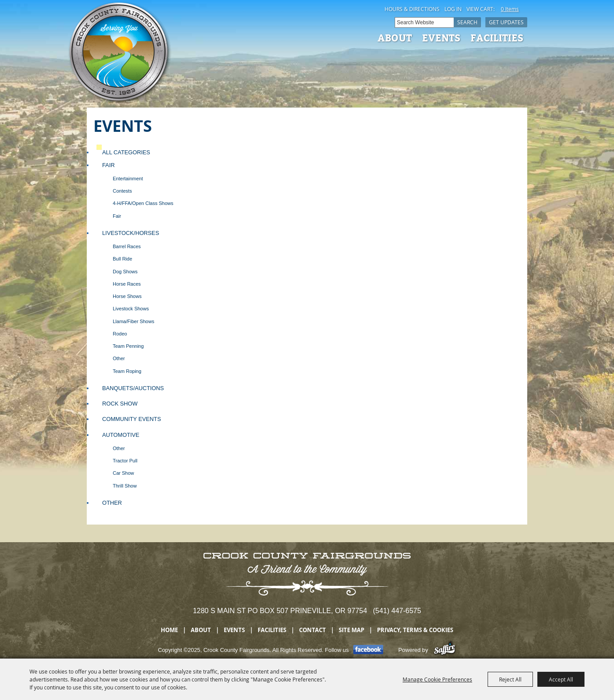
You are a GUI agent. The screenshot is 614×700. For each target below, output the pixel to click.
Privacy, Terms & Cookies (415, 630)
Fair (108, 165)
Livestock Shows (131, 309)
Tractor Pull (125, 461)
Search (467, 22)
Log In (453, 9)
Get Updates (506, 22)
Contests (122, 191)
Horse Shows (127, 296)
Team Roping (127, 371)
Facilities (497, 37)
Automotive (121, 435)
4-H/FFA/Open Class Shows (143, 203)
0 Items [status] (510, 9)
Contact (313, 630)
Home (169, 630)
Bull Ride (122, 259)
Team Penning (128, 346)
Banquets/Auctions (133, 388)
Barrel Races (127, 246)
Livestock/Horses (131, 233)
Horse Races (127, 284)
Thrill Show (125, 486)
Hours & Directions (412, 9)
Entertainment (128, 179)
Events (441, 37)
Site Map (351, 630)
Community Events (131, 419)
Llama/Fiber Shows (133, 321)
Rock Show (120, 404)
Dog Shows (125, 272)
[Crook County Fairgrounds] (120, 53)
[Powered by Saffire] (445, 650)
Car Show (123, 473)
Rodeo (120, 334)
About (395, 37)
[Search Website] (424, 22)
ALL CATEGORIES (126, 152)
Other (119, 358)
